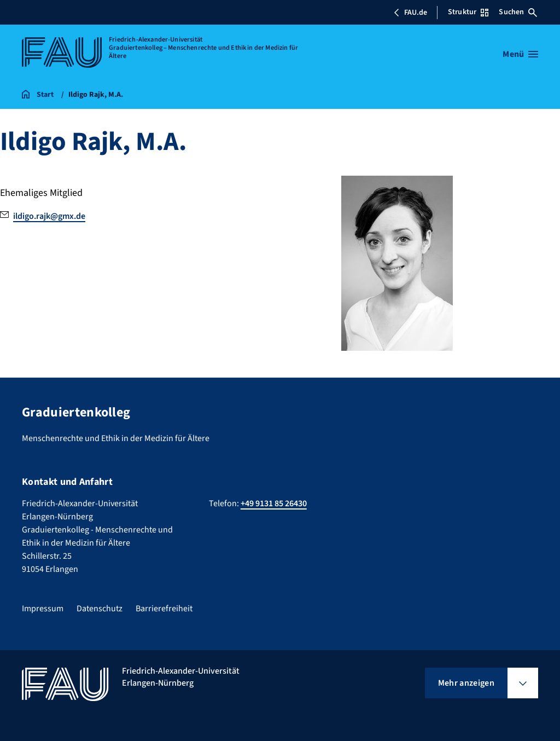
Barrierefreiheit (164, 609)
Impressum (43, 609)
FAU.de (410, 13)
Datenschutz (100, 609)
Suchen (518, 12)
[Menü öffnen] (520, 54)
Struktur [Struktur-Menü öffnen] (468, 12)
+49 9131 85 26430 (274, 503)
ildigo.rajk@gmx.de (49, 216)
